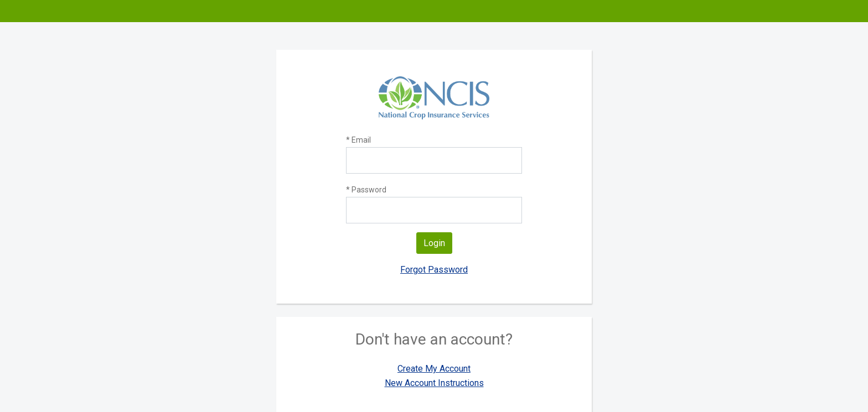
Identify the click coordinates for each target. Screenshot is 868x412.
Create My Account (434, 369)
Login (434, 243)
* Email (358, 140)
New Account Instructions (434, 383)
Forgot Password (434, 270)
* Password (366, 190)
